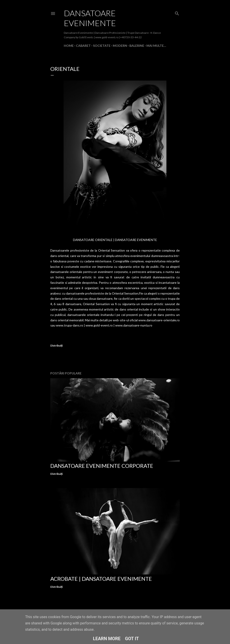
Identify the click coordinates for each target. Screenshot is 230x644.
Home (69, 46)
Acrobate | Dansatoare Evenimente (101, 579)
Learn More (107, 639)
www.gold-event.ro (99, 325)
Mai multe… (156, 46)
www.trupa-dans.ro (70, 325)
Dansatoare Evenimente (90, 18)
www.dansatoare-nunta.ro (134, 325)
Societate (102, 46)
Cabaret (83, 46)
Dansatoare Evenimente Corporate (102, 466)
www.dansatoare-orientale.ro (159, 320)
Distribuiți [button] (56, 346)
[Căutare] (177, 12)
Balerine (137, 46)
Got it (132, 639)
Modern (120, 46)
